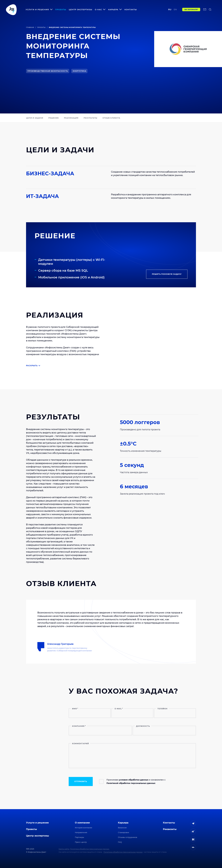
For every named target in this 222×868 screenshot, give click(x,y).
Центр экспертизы (80, 10)
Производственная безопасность (48, 71)
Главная (30, 27)
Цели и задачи (35, 118)
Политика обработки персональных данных (123, 852)
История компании (83, 828)
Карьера (123, 823)
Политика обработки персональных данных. (90, 849)
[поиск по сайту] (210, 10)
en (175, 10)
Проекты (61, 10)
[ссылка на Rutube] (193, 831)
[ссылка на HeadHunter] (193, 847)
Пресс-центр (81, 842)
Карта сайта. (64, 849)
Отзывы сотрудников (127, 837)
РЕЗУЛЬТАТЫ (90, 118)
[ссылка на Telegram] (193, 823)
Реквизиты (170, 829)
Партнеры (79, 837)
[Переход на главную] (11, 10)
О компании (82, 823)
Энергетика (79, 71)
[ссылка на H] (193, 839)
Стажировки (123, 832)
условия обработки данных (134, 780)
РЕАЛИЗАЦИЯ (71, 118)
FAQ (120, 842)
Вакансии (122, 828)
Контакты (131, 10)
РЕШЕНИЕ (54, 118)
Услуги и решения (37, 823)
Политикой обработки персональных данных (131, 783)
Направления (81, 832)
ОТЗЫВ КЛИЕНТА (111, 118)
